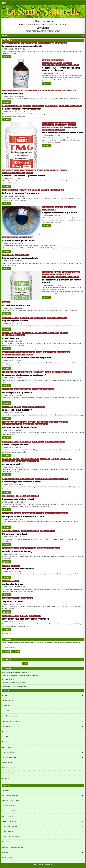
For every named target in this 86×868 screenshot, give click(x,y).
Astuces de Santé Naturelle (23, 372)
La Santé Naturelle (7, 49)
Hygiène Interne (42, 422)
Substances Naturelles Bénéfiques (68, 65)
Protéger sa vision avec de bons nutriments (23, 516)
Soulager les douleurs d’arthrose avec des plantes (26, 358)
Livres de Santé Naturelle (10, 826)
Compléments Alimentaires (51, 123)
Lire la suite (7, 57)
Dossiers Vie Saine (25, 190)
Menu (6, 3)
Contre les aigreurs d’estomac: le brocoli (22, 482)
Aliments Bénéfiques (9, 106)
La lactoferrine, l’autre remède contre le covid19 (61, 281)
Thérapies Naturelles (57, 190)
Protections (67, 63)
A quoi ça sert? (47, 272)
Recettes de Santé (38, 106)
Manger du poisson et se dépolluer (19, 569)
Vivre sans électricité (12, 94)
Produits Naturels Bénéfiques (52, 63)
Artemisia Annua (10, 338)
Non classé (42, 43)
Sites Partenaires (7, 763)
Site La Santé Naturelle (9, 757)
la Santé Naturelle (43, 21)
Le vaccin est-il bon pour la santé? (19, 241)
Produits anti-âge (57, 127)
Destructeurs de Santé (58, 90)
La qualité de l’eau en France (16, 305)
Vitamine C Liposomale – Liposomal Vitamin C (25, 176)
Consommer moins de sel (14, 534)
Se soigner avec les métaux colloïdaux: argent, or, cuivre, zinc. (61, 69)
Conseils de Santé (44, 90)
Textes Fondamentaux (9, 768)
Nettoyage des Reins (12, 464)
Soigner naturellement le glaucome (59, 213)
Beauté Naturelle (39, 372)
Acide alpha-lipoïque (13, 584)
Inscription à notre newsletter (43, 31)
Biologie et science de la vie (11, 43)
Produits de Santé (57, 60)
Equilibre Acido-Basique (9, 821)
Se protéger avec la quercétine (17, 393)
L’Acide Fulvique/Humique (15, 445)
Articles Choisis (7, 706)
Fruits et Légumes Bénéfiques (26, 352)
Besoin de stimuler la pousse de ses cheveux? (24, 375)
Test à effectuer (61, 43)
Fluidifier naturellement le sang (17, 551)
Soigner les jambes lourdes (15, 321)
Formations (36, 190)
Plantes (19, 106)
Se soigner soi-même (49, 65)
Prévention (50, 43)
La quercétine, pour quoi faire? (17, 410)
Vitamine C (29, 173)
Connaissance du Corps (29, 43)
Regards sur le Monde (26, 237)
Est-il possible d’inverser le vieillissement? (62, 133)
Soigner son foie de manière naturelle (20, 258)
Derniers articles (61, 125)
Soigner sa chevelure (12, 601)
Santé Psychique (29, 424)
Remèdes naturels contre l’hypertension (22, 109)
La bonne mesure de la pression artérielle (22, 46)
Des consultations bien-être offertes (20, 427)
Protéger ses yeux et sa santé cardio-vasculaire (26, 619)
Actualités (58, 272)
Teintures (5, 852)
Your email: (5, 645)
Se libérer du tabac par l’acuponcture (20, 193)
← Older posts (6, 633)
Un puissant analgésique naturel (18, 499)
